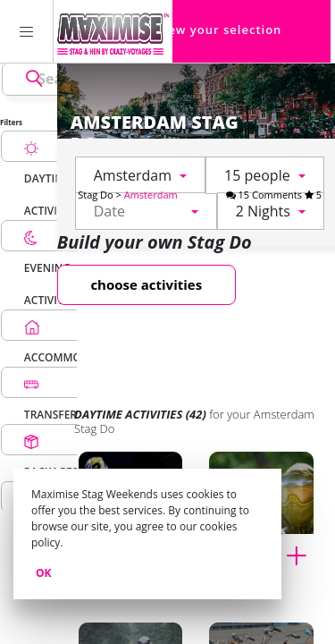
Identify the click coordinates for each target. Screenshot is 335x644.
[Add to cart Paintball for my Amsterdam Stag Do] (303, 554)
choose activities (146, 284)
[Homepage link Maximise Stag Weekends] (113, 31)
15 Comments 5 (274, 195)
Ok (44, 573)
